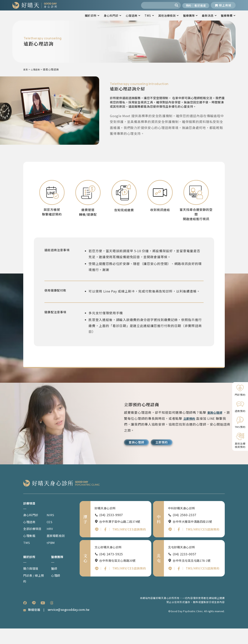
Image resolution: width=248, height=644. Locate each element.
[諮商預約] (240, 407)
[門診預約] (240, 390)
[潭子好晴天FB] (106, 545)
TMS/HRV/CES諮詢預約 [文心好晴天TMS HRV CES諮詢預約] (128, 585)
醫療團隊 (190, 15)
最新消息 (209, 15)
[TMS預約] (240, 423)
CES (52, 537)
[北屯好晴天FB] (179, 585)
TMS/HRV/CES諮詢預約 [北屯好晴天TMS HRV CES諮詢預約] (202, 585)
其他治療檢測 (168, 15)
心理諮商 (133, 15)
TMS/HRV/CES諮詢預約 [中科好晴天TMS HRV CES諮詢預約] (202, 545)
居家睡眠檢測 (59, 550)
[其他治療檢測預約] (240, 440)
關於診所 (92, 15)
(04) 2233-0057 (184, 570)
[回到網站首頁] (35, 5)
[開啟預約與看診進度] (194, 5)
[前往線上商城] (223, 5)
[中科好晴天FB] (179, 545)
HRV (53, 543)
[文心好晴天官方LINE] (97, 585)
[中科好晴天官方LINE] (170, 545)
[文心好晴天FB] (106, 585)
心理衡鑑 (30, 550)
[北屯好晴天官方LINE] (170, 585)
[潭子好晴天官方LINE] (97, 545)
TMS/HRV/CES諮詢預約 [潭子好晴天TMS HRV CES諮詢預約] (128, 545)
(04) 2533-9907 (111, 530)
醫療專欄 (228, 15)
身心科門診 (113, 15)
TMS (149, 15)
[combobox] (154, 5)
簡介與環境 (32, 583)
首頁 (26, 69)
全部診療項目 (34, 543)
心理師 (56, 590)
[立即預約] (165, 456)
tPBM (54, 557)
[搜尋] (174, 5)
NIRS (53, 530)
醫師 (55, 583)
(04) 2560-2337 (184, 530)
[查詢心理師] (138, 456)
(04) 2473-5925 (111, 570)
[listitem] (25, 618)
